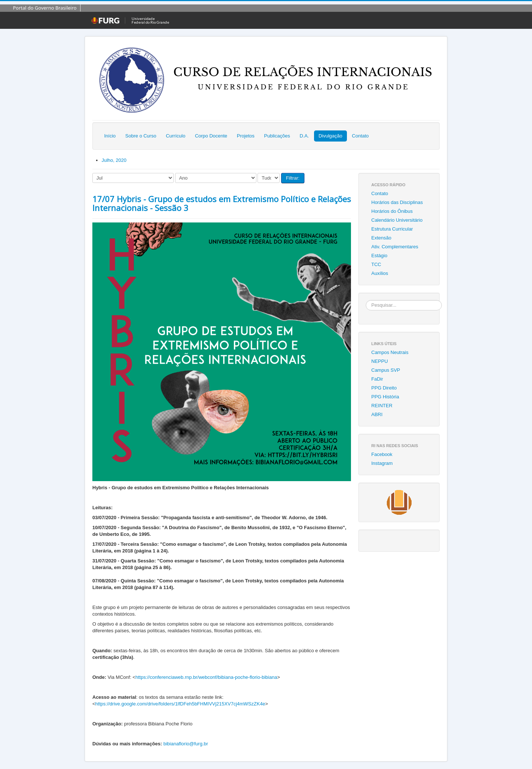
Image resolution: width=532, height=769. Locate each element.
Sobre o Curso (141, 136)
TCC (376, 264)
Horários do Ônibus (392, 211)
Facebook (382, 454)
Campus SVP (386, 370)
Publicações (277, 136)
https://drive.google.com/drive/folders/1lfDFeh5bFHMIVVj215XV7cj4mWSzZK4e (180, 704)
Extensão (381, 238)
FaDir (377, 379)
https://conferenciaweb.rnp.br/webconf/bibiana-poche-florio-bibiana (206, 677)
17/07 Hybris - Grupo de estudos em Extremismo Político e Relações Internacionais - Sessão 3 (222, 203)
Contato (361, 136)
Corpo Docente (211, 136)
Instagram (382, 463)
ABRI (377, 414)
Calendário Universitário (397, 220)
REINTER (382, 406)
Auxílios (380, 273)
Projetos (246, 136)
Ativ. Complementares (395, 247)
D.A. (304, 136)
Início (110, 136)
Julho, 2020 (114, 160)
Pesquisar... (366, 300)
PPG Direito (384, 388)
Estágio (379, 256)
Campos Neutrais (390, 352)
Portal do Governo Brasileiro (45, 8)
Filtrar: (293, 178)
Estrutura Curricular (392, 229)
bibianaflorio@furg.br (186, 744)
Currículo (176, 136)
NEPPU (380, 361)
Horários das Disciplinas (397, 202)
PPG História (385, 397)
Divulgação (330, 136)
